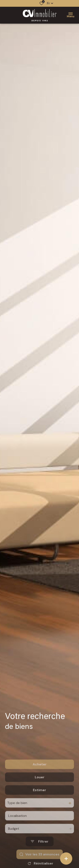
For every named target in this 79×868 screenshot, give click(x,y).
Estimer (39, 802)
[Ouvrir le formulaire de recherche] (40, 854)
